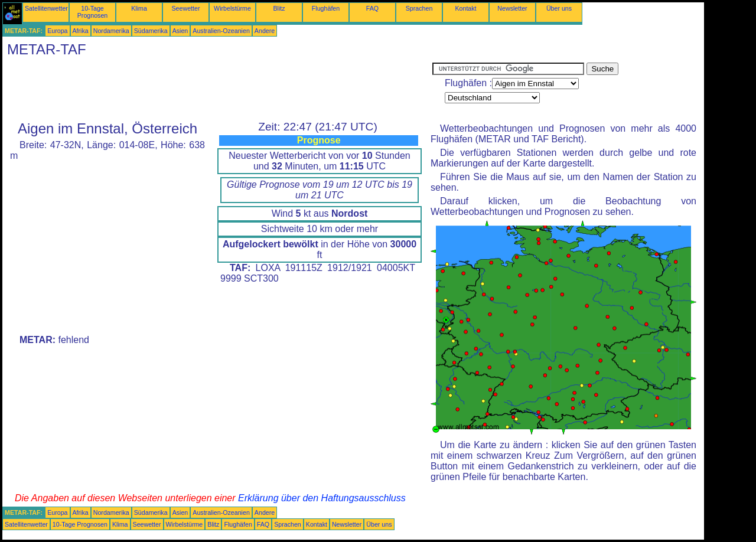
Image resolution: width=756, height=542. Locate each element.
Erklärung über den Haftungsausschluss (322, 498)
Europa (57, 31)
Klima (139, 8)
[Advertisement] (217, 89)
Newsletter (512, 8)
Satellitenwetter (46, 8)
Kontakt (465, 8)
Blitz (279, 8)
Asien (180, 31)
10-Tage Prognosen (93, 12)
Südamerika (151, 31)
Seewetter (186, 8)
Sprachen (419, 8)
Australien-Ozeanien (221, 31)
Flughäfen (326, 8)
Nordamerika (111, 31)
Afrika (81, 31)
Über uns (559, 8)
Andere (265, 31)
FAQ (372, 8)
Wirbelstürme (232, 8)
